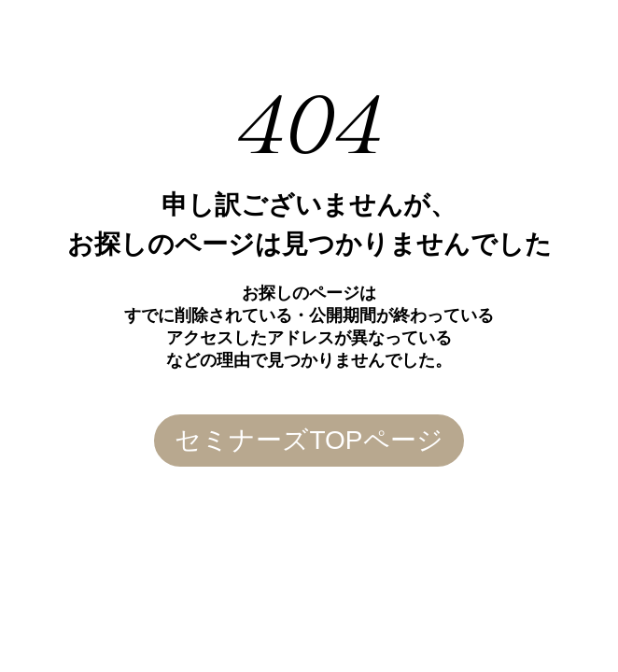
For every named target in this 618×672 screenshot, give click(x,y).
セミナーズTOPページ (309, 440)
